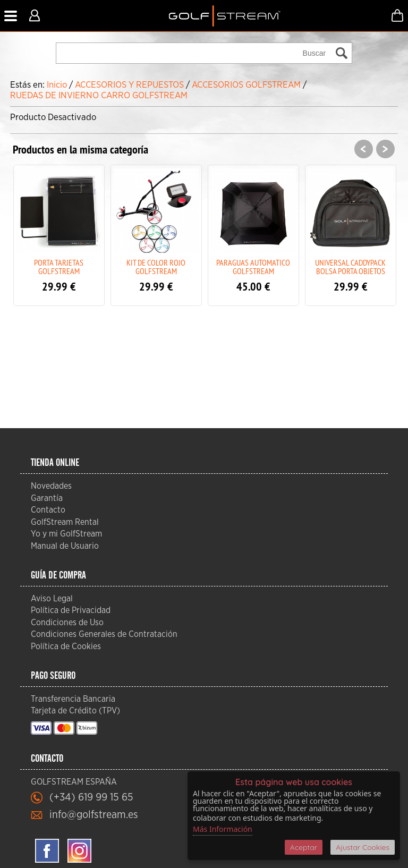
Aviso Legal (52, 599)
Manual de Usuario (65, 546)
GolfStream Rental (65, 522)
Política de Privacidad (71, 610)
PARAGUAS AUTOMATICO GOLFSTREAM (253, 267)
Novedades (51, 486)
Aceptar (304, 847)
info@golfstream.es (94, 815)
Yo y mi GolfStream (66, 534)
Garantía (47, 498)
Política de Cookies (66, 646)
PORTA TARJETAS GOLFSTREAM (59, 267)
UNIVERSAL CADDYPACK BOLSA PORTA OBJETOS (350, 267)
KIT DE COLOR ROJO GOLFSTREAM (156, 267)
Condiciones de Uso (67, 623)
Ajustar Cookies (363, 847)
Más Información (223, 829)
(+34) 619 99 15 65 (91, 797)
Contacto (48, 510)
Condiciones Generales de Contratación (104, 634)
